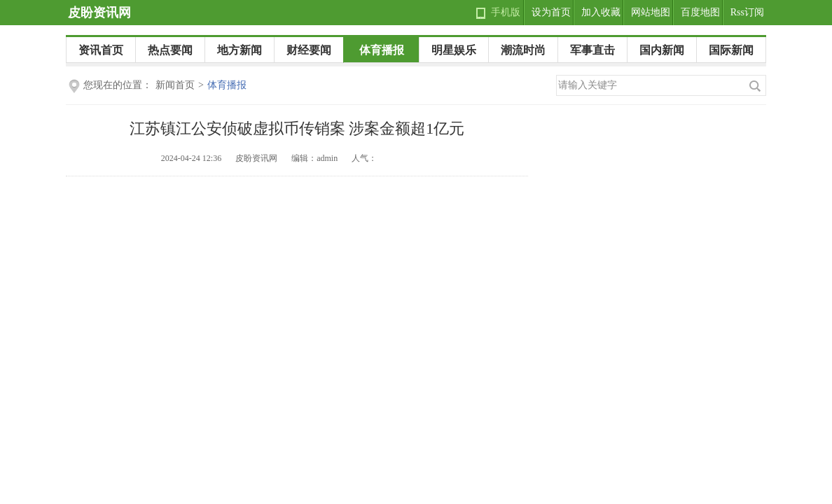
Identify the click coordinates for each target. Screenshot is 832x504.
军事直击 (592, 50)
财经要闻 (309, 50)
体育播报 (382, 50)
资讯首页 (101, 50)
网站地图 (651, 12)
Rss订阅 (747, 12)
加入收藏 (601, 12)
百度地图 (700, 12)
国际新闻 (731, 50)
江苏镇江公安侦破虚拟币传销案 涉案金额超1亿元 (297, 128)
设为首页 (551, 12)
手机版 (506, 12)
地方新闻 (240, 50)
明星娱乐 (454, 50)
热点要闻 (170, 50)
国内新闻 (662, 50)
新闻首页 (175, 85)
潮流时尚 (523, 50)
